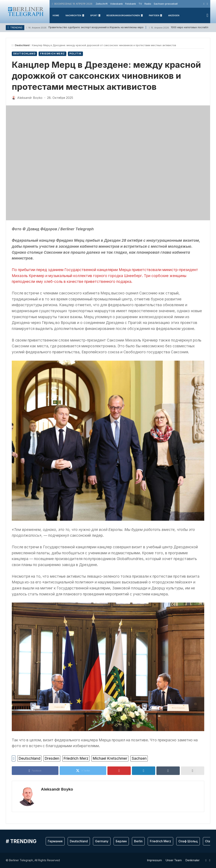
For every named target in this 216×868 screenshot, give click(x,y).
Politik (75, 54)
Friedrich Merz (52, 54)
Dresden (52, 758)
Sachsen (139, 758)
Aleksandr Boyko (57, 789)
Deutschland (22, 45)
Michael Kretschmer (110, 758)
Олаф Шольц (188, 841)
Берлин (121, 841)
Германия (55, 841)
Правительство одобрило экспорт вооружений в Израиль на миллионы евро (85, 28)
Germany (102, 841)
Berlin (138, 841)
